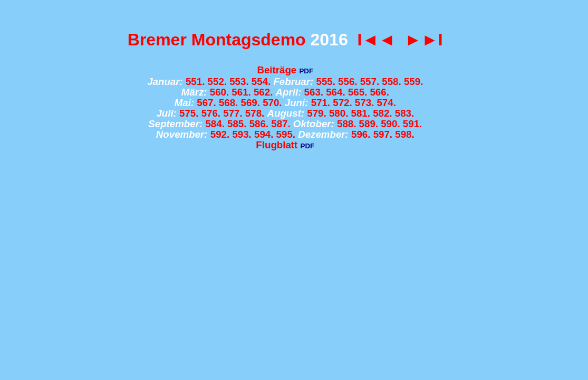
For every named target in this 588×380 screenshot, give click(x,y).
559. (413, 82)
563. (314, 92)
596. (361, 134)
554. (261, 82)
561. (241, 92)
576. (211, 113)
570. (272, 103)
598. (404, 134)
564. (335, 92)
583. (404, 113)
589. (369, 124)
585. (237, 124)
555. (325, 82)
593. (242, 134)
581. (361, 113)
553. (239, 82)
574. (386, 103)
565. (358, 92)
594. (264, 134)
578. (255, 113)
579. (316, 113)
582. (382, 113)
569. (250, 103)
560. (219, 92)
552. (217, 82)
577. (233, 113)
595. (286, 134)
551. (195, 82)
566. (379, 92)
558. (391, 82)
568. (228, 103)
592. (220, 134)
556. (348, 82)
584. (215, 124)
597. (383, 134)
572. (342, 103)
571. (321, 103)
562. (263, 92)
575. (189, 113)
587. (281, 124)
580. (339, 113)
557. (370, 82)
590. (390, 124)
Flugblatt (277, 145)
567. (206, 103)
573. (364, 103)
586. (259, 124)
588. (346, 124)
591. (412, 124)
